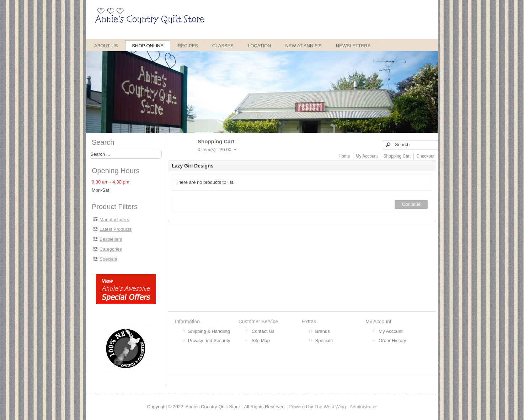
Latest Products (116, 229)
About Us (106, 46)
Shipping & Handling (209, 331)
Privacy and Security (209, 341)
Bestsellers (111, 239)
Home (344, 156)
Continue (411, 204)
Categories (111, 249)
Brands (323, 331)
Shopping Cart (397, 156)
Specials (108, 259)
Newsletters (353, 46)
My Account (367, 156)
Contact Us (263, 331)
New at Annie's (303, 46)
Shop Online (148, 46)
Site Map (261, 341)
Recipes (188, 46)
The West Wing (330, 407)
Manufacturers (114, 220)
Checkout (425, 156)
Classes (223, 46)
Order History (392, 341)
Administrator (363, 407)
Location (260, 46)
